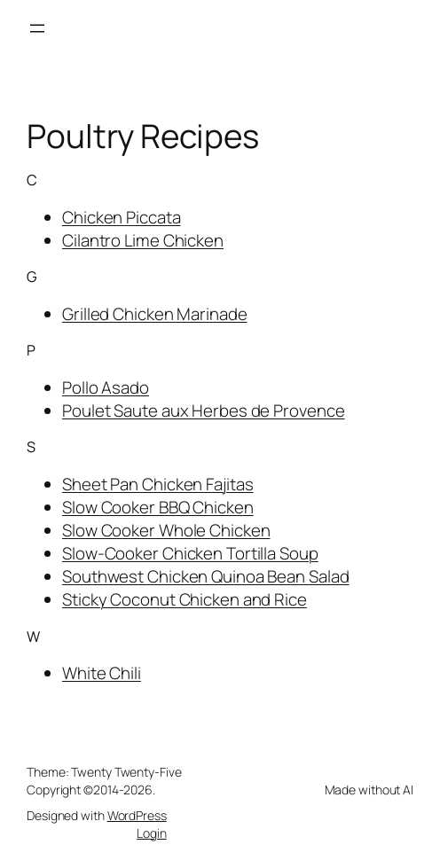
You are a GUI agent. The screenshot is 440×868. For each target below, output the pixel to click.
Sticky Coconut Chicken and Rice (185, 599)
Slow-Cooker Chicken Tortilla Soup (190, 553)
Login (152, 833)
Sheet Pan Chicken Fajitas (158, 484)
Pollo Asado (106, 387)
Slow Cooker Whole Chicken (166, 530)
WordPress (137, 815)
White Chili (102, 673)
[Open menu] (37, 28)
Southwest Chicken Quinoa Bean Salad (206, 576)
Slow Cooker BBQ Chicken (158, 507)
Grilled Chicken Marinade (155, 314)
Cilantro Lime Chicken (143, 240)
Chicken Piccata (122, 217)
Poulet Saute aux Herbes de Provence (204, 411)
